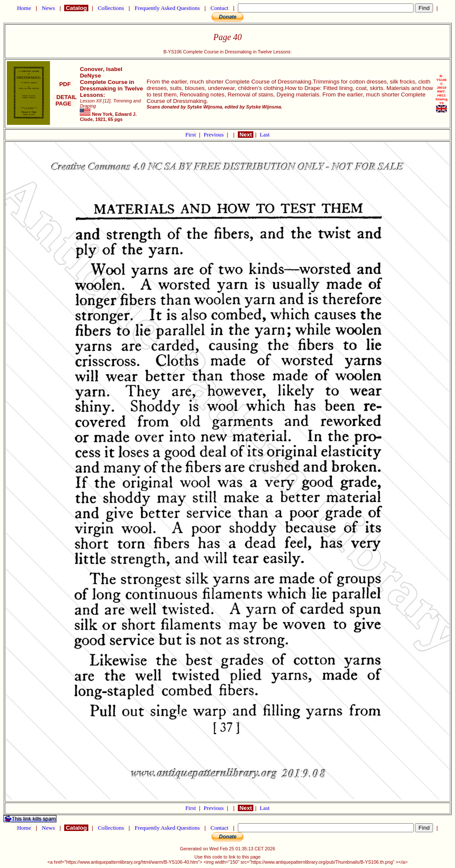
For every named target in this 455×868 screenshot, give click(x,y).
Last (265, 135)
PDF (65, 84)
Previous (215, 135)
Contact (219, 8)
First (191, 135)
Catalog (76, 8)
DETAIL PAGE (65, 100)
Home (24, 8)
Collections (111, 8)
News (48, 8)
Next (246, 135)
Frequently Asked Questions (167, 8)
